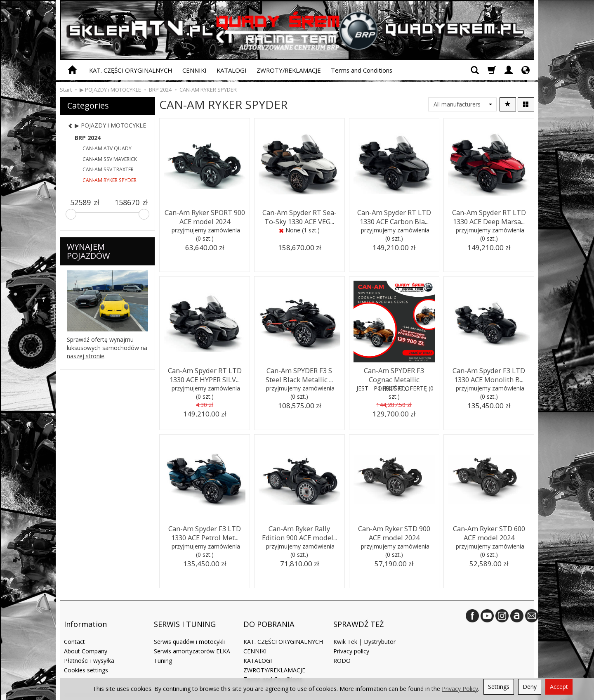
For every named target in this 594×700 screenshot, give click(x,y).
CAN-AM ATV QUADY (107, 148)
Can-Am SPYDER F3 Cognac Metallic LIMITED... (394, 373)
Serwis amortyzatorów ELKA (192, 640)
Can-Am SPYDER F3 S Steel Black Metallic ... (299, 373)
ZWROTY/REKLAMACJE (289, 70)
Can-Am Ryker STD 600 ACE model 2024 (489, 531)
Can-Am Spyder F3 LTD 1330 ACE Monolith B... (489, 373)
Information (85, 617)
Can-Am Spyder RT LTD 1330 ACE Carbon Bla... (394, 215)
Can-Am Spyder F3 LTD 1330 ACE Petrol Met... (205, 531)
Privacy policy (351, 640)
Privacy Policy (460, 689)
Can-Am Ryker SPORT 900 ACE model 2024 (205, 215)
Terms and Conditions (362, 70)
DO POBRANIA (269, 617)
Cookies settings (86, 658)
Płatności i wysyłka (89, 649)
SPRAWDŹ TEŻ (358, 617)
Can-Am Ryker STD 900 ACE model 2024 (394, 531)
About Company (86, 640)
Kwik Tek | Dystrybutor (364, 630)
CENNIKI (194, 70)
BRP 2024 (88, 138)
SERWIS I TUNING (185, 617)
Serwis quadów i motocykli (189, 630)
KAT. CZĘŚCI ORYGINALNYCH (131, 70)
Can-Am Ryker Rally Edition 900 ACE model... (299, 531)
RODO (342, 649)
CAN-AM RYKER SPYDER (110, 180)
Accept (559, 687)
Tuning (163, 649)
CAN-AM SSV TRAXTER (108, 169)
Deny (530, 687)
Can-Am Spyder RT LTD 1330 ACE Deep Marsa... (489, 215)
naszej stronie (86, 356)
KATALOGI (232, 70)
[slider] (71, 214)
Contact (74, 630)
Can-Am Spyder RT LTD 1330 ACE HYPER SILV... (205, 373)
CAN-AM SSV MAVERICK (110, 159)
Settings (499, 687)
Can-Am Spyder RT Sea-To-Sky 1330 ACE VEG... (299, 215)
